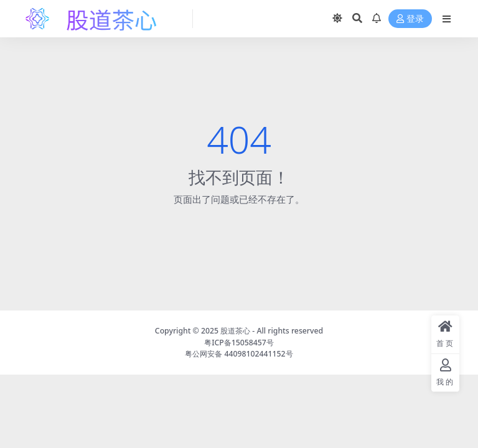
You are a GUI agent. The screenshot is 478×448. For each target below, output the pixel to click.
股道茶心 (235, 331)
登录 (410, 19)
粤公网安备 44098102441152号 (239, 354)
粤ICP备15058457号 (239, 343)
